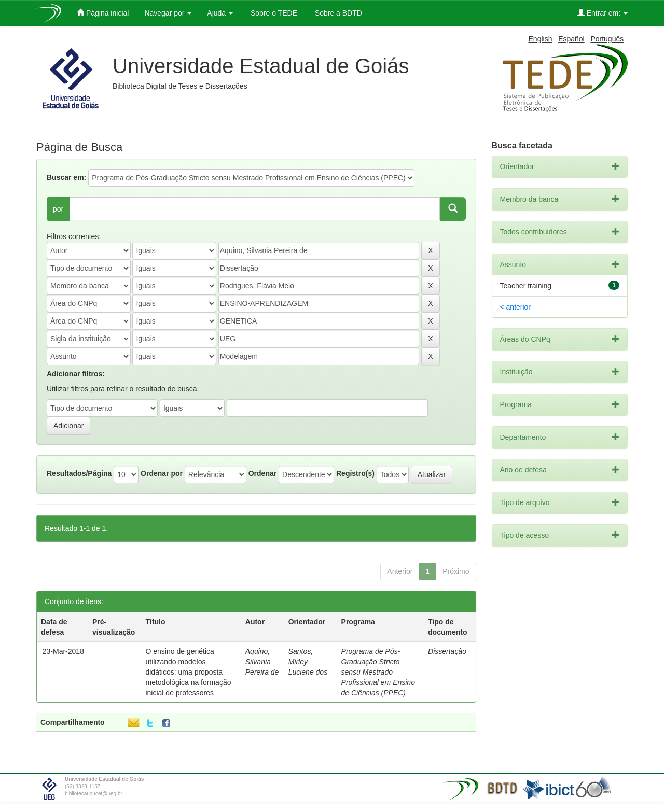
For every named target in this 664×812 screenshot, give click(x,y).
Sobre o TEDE (273, 13)
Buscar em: (66, 177)
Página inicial (103, 13)
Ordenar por (162, 473)
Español (571, 39)
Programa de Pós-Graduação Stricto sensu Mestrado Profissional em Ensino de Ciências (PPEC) (378, 672)
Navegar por (168, 13)
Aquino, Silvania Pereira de (262, 662)
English (541, 39)
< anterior (516, 307)
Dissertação (447, 651)
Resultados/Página (79, 473)
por (58, 209)
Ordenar (262, 473)
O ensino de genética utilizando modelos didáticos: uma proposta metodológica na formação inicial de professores (188, 672)
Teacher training (526, 286)
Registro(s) (355, 473)
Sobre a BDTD (337, 13)
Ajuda (220, 13)
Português (607, 39)
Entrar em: (603, 13)
